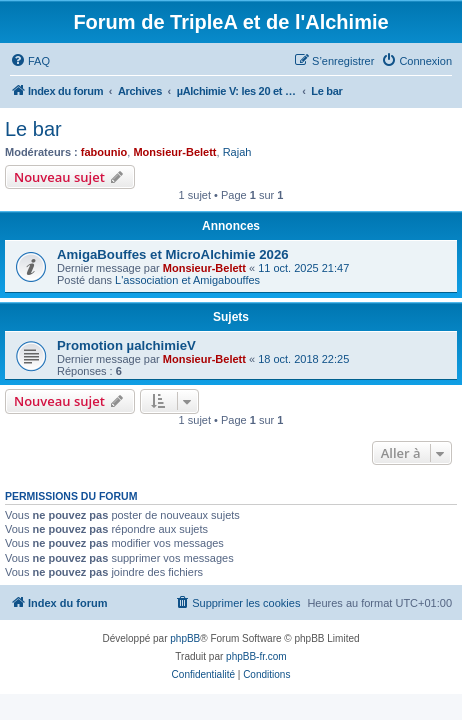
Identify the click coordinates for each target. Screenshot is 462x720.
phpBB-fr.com (256, 656)
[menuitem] (30, 61)
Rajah (237, 152)
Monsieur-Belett (174, 152)
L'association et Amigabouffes (187, 280)
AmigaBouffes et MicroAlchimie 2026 (173, 254)
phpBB (185, 638)
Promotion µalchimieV (126, 345)
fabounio (104, 152)
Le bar (33, 129)
